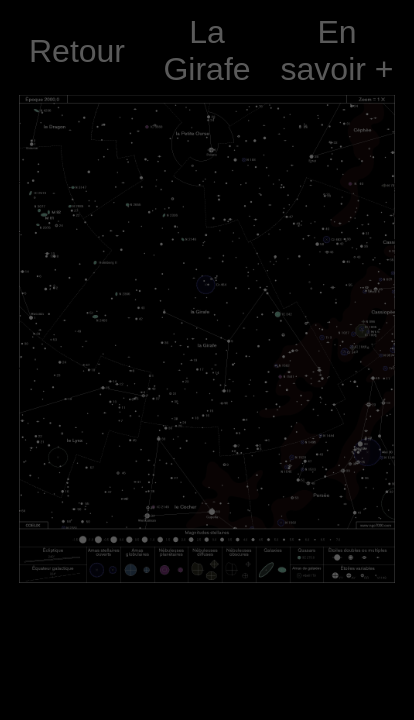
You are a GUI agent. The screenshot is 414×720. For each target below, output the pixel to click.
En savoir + (337, 50)
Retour (77, 51)
